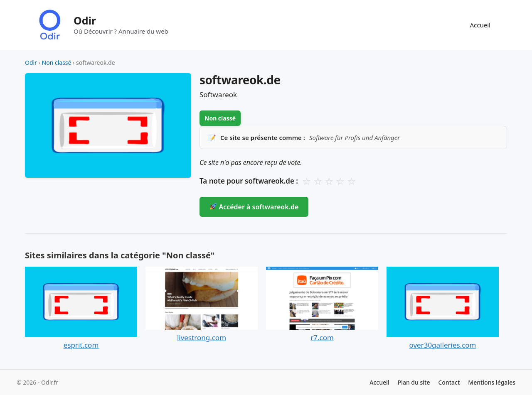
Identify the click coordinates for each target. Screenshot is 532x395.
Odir (85, 20)
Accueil (480, 25)
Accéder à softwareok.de (254, 207)
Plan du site (414, 382)
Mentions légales (492, 382)
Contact (449, 382)
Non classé (57, 63)
